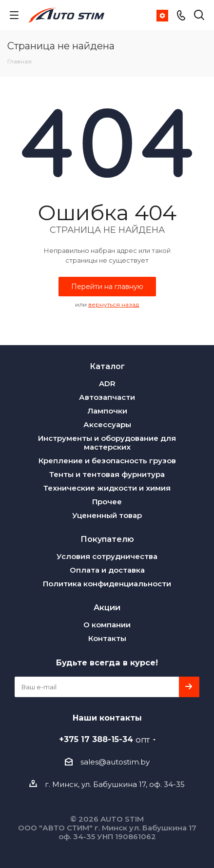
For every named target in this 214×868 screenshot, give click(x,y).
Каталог (107, 366)
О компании (107, 625)
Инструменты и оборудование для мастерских (107, 443)
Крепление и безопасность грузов (107, 461)
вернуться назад (114, 304)
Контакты (107, 638)
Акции (107, 607)
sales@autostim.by (115, 762)
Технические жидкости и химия (107, 488)
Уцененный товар (107, 515)
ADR (107, 383)
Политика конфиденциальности (107, 584)
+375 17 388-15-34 (104, 739)
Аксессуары (107, 424)
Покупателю (107, 539)
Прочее (107, 502)
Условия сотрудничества (107, 556)
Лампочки (107, 411)
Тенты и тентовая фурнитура (107, 474)
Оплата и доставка (107, 570)
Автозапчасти (107, 397)
